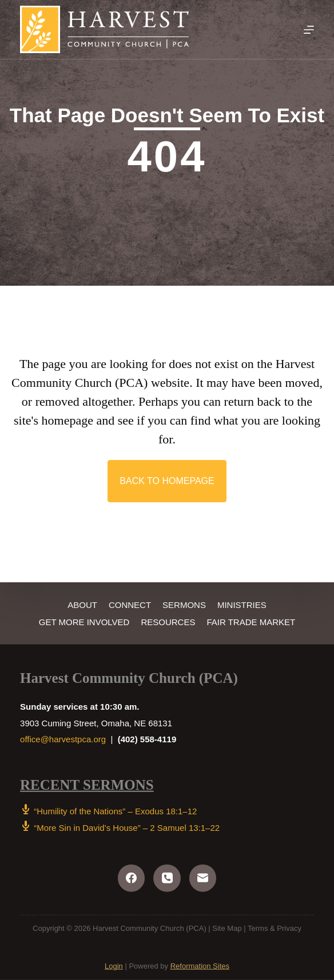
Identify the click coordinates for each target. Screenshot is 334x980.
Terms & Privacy (275, 928)
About (82, 605)
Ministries (242, 605)
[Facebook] (132, 878)
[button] (167, 481)
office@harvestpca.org (63, 739)
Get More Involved (84, 621)
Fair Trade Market (251, 621)
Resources (168, 621)
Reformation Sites (200, 966)
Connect (130, 605)
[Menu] (309, 30)
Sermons (184, 605)
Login (114, 966)
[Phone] (167, 878)
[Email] (203, 878)
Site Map (227, 928)
